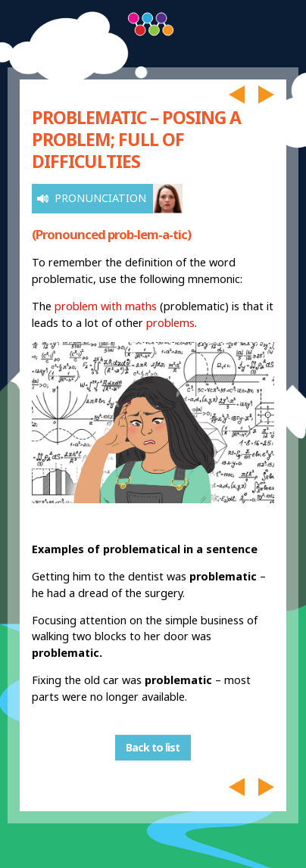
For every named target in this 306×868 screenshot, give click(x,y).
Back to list (153, 748)
